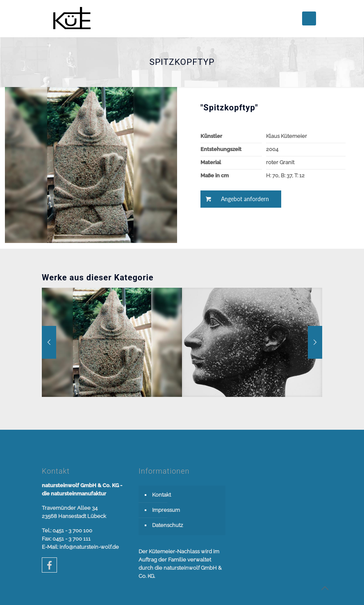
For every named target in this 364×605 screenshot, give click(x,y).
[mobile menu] (309, 18)
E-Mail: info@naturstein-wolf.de (80, 547)
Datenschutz (167, 525)
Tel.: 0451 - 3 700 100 (67, 531)
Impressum (166, 510)
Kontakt (162, 495)
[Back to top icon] (325, 588)
